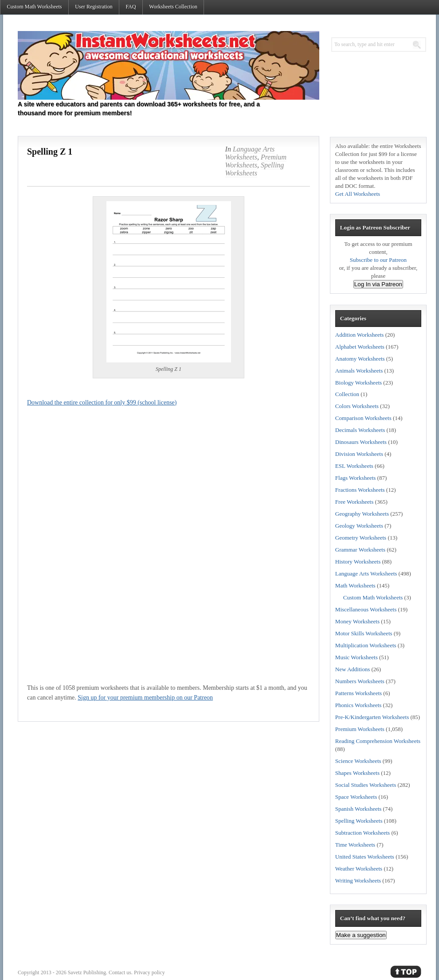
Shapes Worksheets (357, 773)
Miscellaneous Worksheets (366, 609)
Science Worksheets (358, 761)
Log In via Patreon (378, 284)
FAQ (131, 7)
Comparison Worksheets (363, 418)
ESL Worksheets (354, 466)
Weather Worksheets (359, 869)
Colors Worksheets (357, 406)
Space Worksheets (356, 797)
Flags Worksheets (356, 478)
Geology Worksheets (359, 526)
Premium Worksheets (256, 161)
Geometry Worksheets (361, 538)
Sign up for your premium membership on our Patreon (145, 698)
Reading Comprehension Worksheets (378, 741)
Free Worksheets (354, 502)
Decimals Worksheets (360, 430)
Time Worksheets (355, 845)
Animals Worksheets (359, 371)
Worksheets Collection (173, 7)
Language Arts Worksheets (250, 153)
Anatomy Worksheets (360, 359)
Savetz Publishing (87, 972)
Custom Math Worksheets (34, 7)
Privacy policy (149, 972)
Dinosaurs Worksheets (361, 442)
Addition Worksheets (360, 335)
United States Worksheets (365, 857)
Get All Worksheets (358, 194)
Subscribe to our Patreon (378, 260)
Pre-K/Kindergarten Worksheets (372, 717)
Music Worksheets (357, 657)
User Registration (94, 7)
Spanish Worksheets (359, 809)
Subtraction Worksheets (363, 833)
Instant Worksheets (169, 65)
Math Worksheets (355, 585)
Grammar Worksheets (360, 550)
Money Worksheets (357, 621)
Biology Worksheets (359, 383)
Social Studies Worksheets (366, 785)
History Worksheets (358, 562)
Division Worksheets (359, 454)
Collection (347, 394)
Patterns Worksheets (359, 693)
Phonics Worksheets (359, 705)
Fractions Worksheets (360, 490)
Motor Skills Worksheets (364, 633)
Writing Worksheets (358, 881)
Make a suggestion (361, 935)
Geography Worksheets (362, 514)
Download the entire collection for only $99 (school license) (102, 402)
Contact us (120, 972)
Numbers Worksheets (360, 681)
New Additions (353, 669)
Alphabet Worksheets (360, 347)
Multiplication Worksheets (366, 645)
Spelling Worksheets (255, 169)
